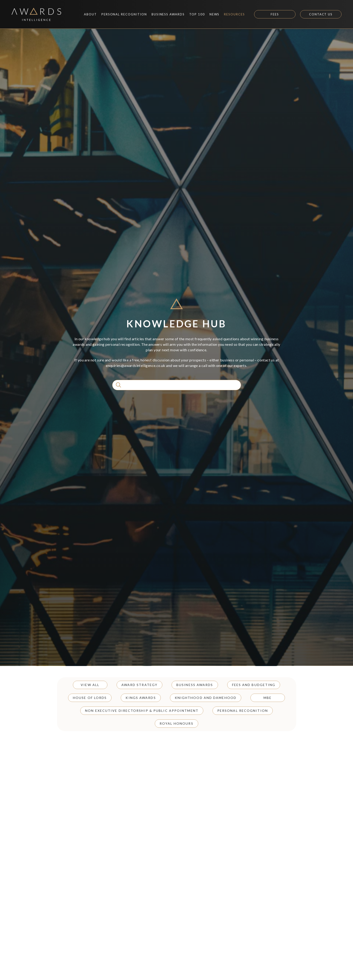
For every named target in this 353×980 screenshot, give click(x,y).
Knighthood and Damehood (206, 698)
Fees (275, 14)
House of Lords (90, 698)
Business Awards (195, 685)
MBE (268, 698)
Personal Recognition (243, 711)
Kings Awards (141, 698)
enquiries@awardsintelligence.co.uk (136, 365)
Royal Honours (176, 723)
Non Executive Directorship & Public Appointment (142, 711)
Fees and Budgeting (254, 685)
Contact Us (321, 14)
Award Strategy (139, 685)
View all (90, 685)
